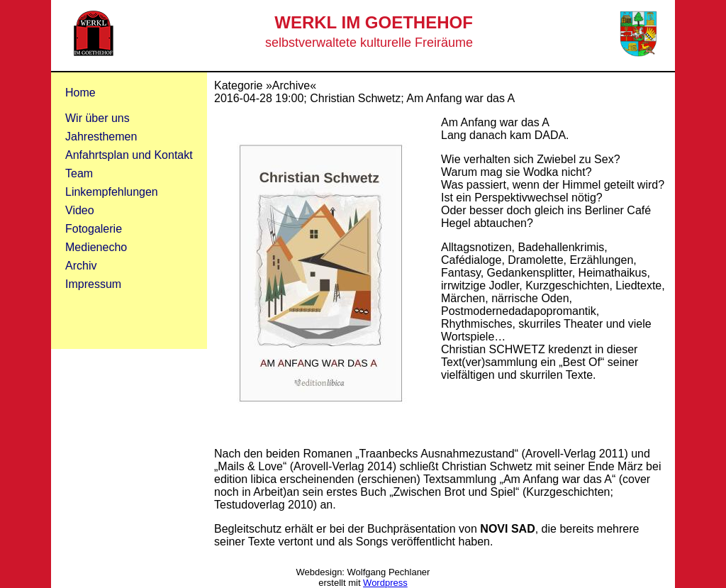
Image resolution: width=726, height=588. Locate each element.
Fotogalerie (94, 229)
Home (80, 93)
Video (80, 210)
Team (79, 173)
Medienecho (96, 247)
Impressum (93, 284)
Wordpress (385, 583)
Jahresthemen (101, 137)
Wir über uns (97, 118)
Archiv (81, 266)
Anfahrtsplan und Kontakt (129, 155)
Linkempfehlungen (112, 192)
